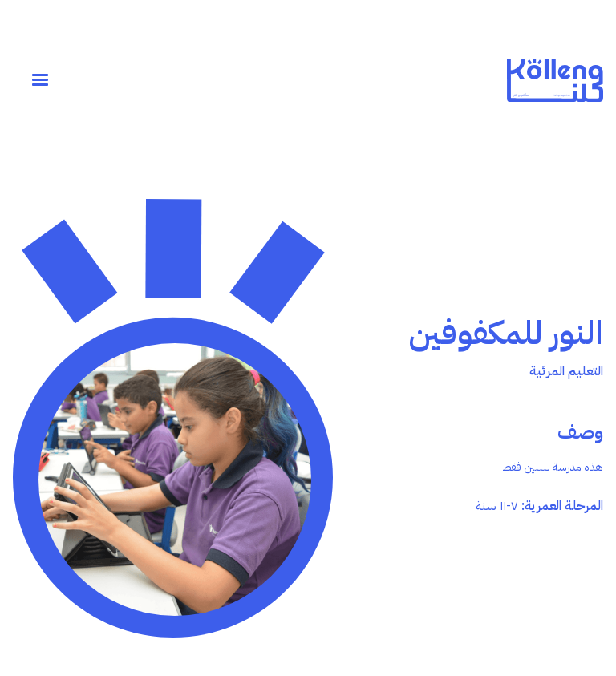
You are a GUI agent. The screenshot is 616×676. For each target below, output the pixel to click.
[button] (40, 80)
